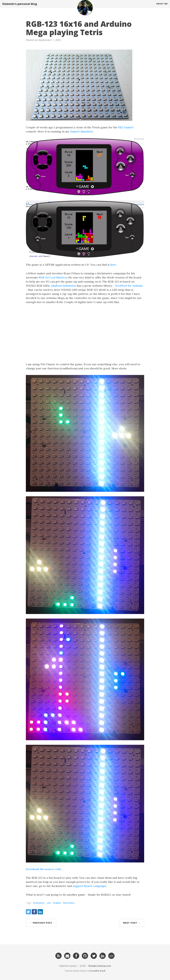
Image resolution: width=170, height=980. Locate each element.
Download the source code (43, 869)
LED (49, 903)
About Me (162, 7)
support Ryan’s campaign (89, 886)
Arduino (57, 903)
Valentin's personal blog (20, 7)
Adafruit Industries (63, 286)
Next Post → (132, 923)
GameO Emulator (81, 131)
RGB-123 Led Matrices (53, 277)
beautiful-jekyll (98, 971)
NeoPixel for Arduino (129, 286)
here (113, 265)
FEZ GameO (126, 127)
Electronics (69, 903)
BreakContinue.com (100, 966)
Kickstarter (39, 903)
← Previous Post (41, 923)
